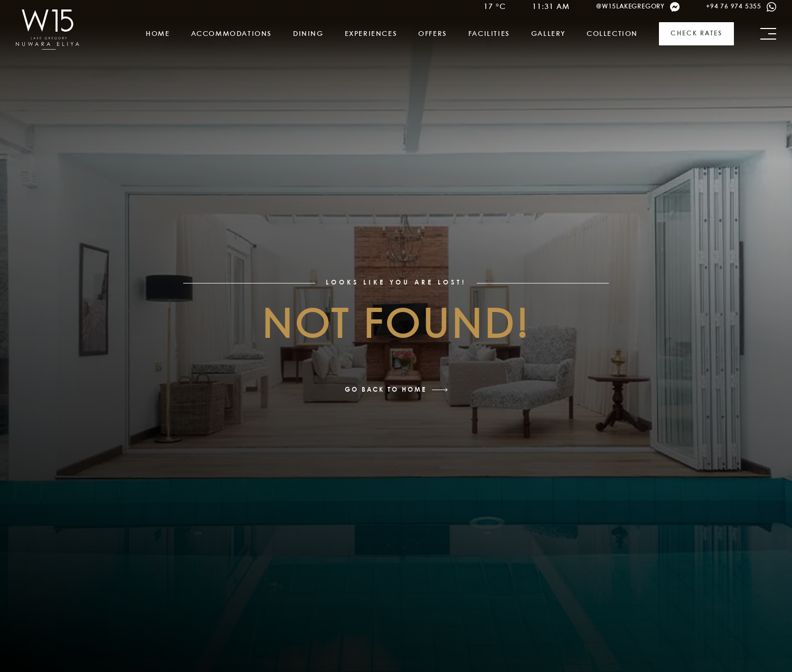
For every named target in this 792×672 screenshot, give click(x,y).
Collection (612, 34)
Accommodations (232, 34)
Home (158, 34)
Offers (433, 34)
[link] (48, 30)
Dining (308, 34)
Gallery (548, 34)
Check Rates (696, 34)
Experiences (371, 34)
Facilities (489, 34)
